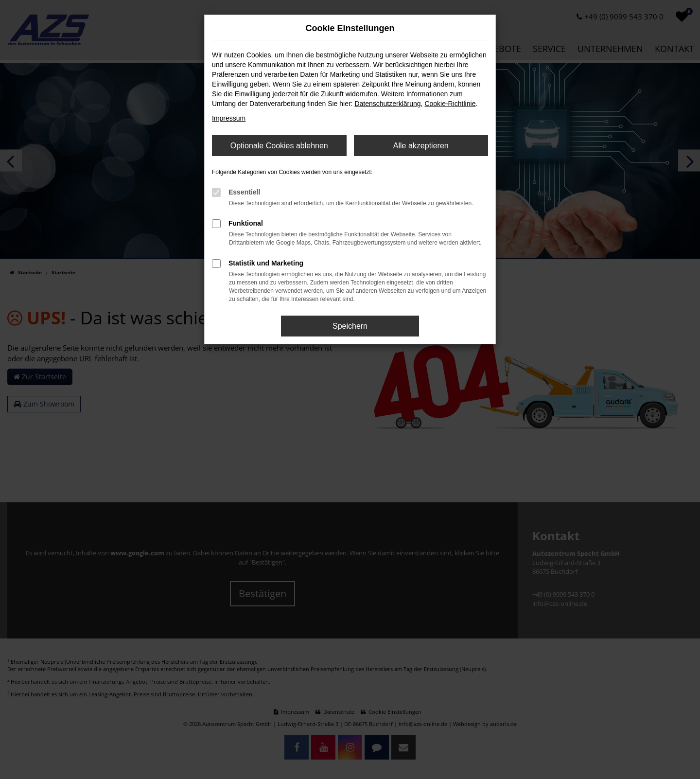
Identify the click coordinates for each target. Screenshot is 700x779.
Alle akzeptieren (421, 146)
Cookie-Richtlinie (450, 104)
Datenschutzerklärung (387, 104)
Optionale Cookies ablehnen (279, 146)
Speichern (350, 326)
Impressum (229, 118)
